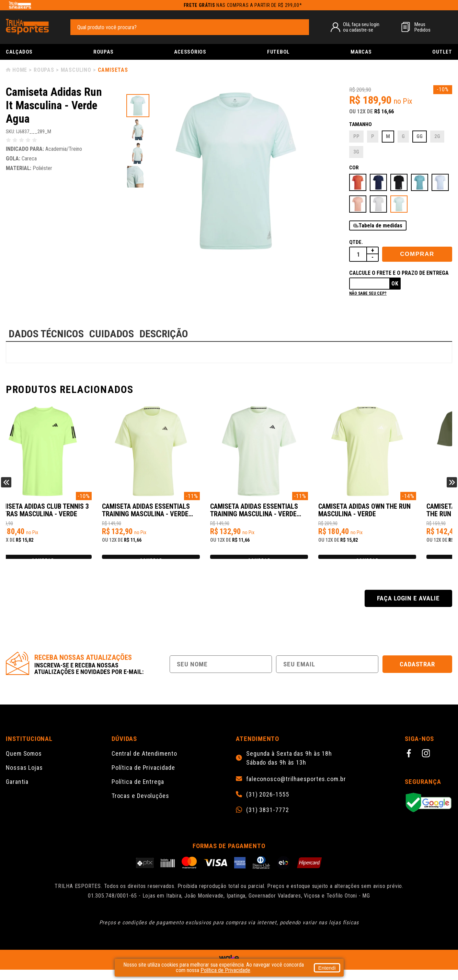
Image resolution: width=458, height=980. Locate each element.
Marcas (361, 52)
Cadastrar (417, 674)
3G (356, 152)
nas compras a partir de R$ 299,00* (243, 5)
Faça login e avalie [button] (408, 609)
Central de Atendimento (144, 764)
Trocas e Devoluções (140, 806)
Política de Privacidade (143, 778)
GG (420, 136)
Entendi (327, 968)
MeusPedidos (422, 27)
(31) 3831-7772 (268, 820)
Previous (6, 487)
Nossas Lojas (24, 778)
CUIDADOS (112, 334)
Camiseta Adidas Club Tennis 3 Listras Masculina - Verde (59, 514)
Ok (395, 284)
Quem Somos (24, 764)
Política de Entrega (138, 792)
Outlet (442, 52)
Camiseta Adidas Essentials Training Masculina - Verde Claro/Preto (282, 514)
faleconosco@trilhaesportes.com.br (296, 789)
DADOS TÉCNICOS (46, 334)
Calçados (19, 52)
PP (356, 136)
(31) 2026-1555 (268, 805)
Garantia (17, 792)
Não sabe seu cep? (368, 293)
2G (437, 136)
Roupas (104, 52)
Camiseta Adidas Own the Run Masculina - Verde (395, 514)
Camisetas (113, 70)
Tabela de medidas (380, 226)
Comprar (417, 254)
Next (452, 487)
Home (20, 70)
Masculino (76, 70)
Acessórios (190, 52)
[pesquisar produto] (300, 27)
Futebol (278, 52)
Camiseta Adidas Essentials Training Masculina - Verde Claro (170, 514)
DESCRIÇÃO (164, 334)
